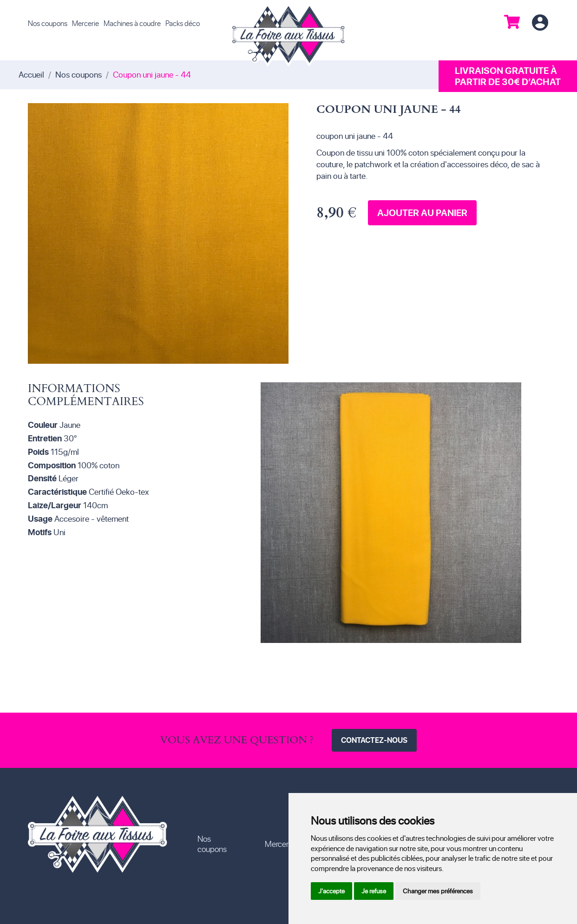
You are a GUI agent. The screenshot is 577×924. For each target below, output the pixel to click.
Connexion (540, 23)
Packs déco (183, 23)
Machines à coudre (132, 23)
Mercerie (85, 23)
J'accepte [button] (331, 891)
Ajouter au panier (422, 213)
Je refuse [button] (374, 891)
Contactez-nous (374, 740)
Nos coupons (48, 23)
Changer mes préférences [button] (438, 891)
